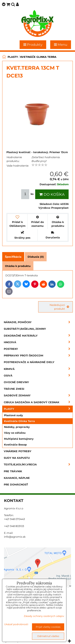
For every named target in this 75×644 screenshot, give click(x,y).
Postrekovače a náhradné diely (29, 362)
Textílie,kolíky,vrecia (38, 464)
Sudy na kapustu (17, 458)
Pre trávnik (13, 471)
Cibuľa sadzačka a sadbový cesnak (38, 402)
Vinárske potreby (18, 451)
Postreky (38, 349)
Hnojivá (38, 342)
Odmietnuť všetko (48, 636)
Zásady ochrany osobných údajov (44, 616)
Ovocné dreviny (16, 382)
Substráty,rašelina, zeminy (25, 329)
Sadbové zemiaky (38, 395)
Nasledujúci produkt (59, 307)
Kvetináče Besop (15, 445)
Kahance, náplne (17, 478)
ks (28, 194)
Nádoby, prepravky (17, 427)
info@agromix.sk (15, 537)
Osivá (38, 376)
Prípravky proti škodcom (38, 356)
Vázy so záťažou (15, 433)
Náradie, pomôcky (38, 322)
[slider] (39, 165)
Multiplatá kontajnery (19, 439)
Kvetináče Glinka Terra (19, 421)
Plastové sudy (13, 415)
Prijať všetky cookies (48, 627)
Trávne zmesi (14, 389)
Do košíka (52, 194)
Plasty (38, 409)
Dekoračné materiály (38, 336)
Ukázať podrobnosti (16, 624)
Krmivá (38, 369)
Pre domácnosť (16, 485)
